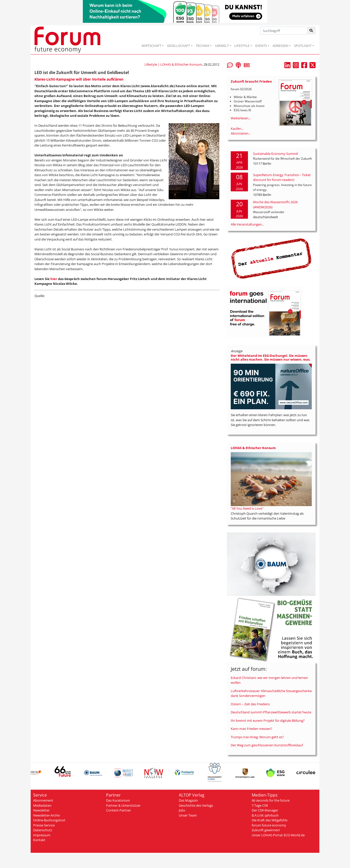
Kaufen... (237, 128)
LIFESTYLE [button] (242, 46)
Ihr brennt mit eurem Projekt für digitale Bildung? (268, 721)
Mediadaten (42, 805)
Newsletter (41, 810)
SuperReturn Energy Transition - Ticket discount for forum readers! (282, 177)
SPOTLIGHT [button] (303, 46)
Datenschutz (43, 830)
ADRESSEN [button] (280, 46)
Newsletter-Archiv (47, 815)
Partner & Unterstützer (123, 805)
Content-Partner (119, 810)
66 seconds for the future (271, 800)
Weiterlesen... (241, 118)
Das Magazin (188, 800)
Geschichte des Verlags (196, 805)
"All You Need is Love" (247, 508)
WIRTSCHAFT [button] (151, 46)
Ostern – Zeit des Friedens (250, 704)
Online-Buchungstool (49, 820)
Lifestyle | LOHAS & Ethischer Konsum (173, 64)
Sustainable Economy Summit (276, 154)
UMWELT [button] (222, 46)
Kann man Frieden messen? (251, 729)
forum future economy (269, 825)
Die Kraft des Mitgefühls (270, 820)
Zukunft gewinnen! (266, 830)
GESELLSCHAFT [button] (178, 46)
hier (54, 279)
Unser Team (188, 815)
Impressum (42, 835)
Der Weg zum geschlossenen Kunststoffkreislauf (267, 745)
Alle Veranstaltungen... (247, 224)
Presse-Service (44, 825)
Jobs (182, 810)
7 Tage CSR (260, 805)
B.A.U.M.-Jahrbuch (265, 815)
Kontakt (39, 840)
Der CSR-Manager (265, 810)
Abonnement (43, 800)
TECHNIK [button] (203, 46)
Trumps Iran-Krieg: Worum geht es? (257, 737)
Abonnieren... (241, 133)
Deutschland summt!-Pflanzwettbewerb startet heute (271, 712)
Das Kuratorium (118, 800)
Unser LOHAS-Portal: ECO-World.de (278, 835)
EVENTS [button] (261, 46)
